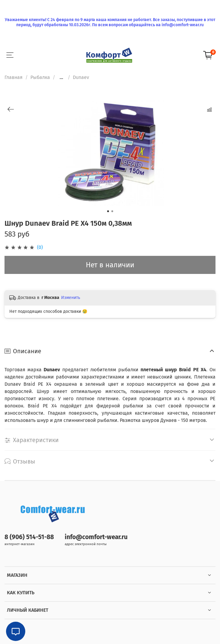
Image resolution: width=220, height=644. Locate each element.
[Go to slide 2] (112, 211)
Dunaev (81, 77)
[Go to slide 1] (108, 211)
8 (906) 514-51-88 (29, 537)
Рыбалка (40, 77)
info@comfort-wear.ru (96, 537)
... (61, 77)
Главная (14, 77)
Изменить (71, 298)
